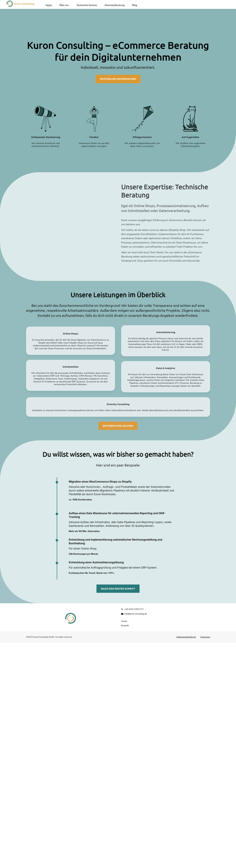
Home (49, 4)
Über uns (64, 4)
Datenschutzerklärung (186, 862)
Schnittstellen (71, 592)
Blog (135, 4)
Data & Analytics (166, 593)
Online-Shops (70, 559)
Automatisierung (166, 557)
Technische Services (87, 4)
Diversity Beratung (115, 4)
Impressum (205, 862)
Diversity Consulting (118, 629)
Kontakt (125, 851)
